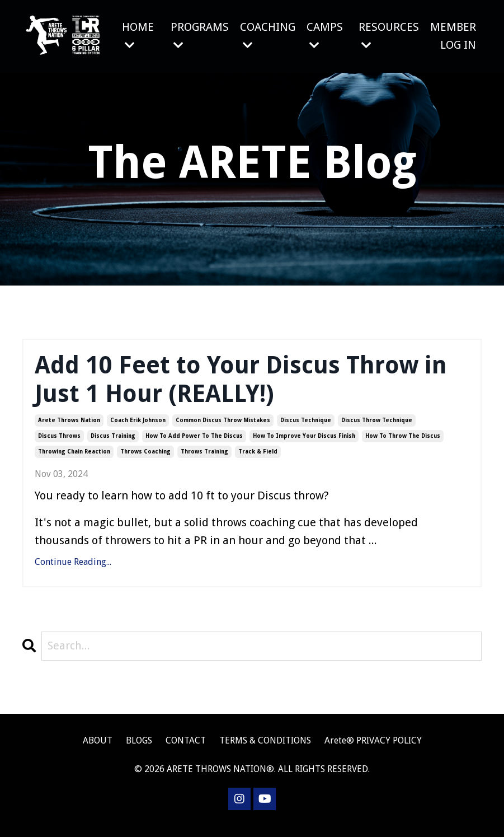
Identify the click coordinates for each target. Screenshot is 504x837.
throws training (204, 459)
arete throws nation (69, 427)
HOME (137, 36)
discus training (113, 443)
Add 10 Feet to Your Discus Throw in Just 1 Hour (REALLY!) (248, 383)
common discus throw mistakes (223, 427)
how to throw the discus (403, 443)
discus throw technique (377, 427)
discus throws (59, 443)
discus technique (306, 427)
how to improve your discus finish (304, 443)
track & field (258, 459)
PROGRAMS (199, 36)
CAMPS (325, 36)
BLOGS (139, 748)
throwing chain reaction (74, 459)
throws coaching (145, 459)
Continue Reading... (73, 569)
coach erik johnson (138, 427)
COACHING (267, 36)
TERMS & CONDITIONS (265, 748)
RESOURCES (389, 36)
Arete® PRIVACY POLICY (373, 748)
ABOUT (98, 748)
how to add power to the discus (194, 443)
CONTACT (187, 748)
